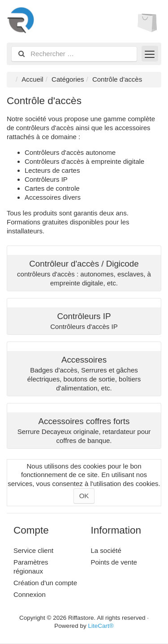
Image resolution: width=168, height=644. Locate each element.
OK (84, 496)
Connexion (30, 594)
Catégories (68, 79)
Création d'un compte (45, 583)
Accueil (32, 79)
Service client (33, 550)
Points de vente (114, 562)
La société (106, 550)
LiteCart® (101, 626)
